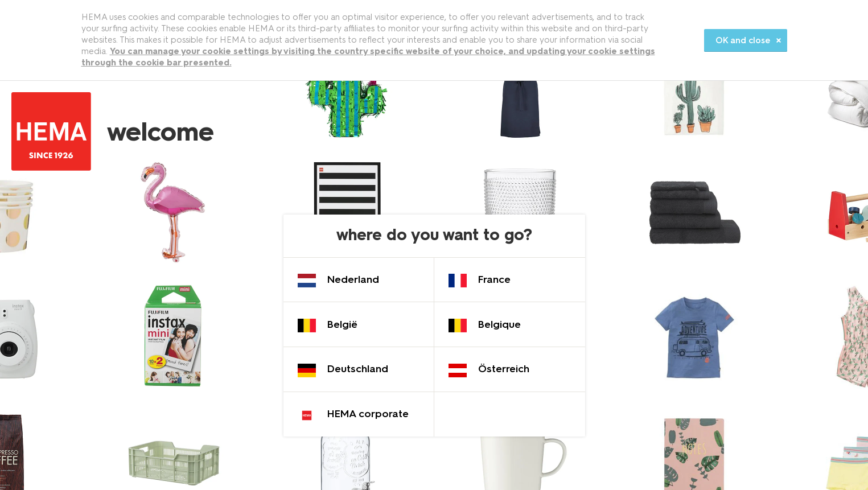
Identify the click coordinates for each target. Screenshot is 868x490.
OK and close (743, 40)
